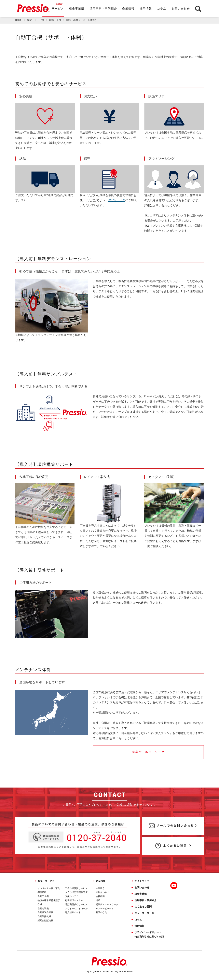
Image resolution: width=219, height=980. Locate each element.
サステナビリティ (105, 908)
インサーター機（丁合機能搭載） (49, 890)
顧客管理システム (74, 900)
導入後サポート (73, 912)
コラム (162, 9)
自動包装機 (43, 908)
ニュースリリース (144, 913)
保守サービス (117, 200)
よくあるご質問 (143, 907)
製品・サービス (53, 9)
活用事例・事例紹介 (103, 9)
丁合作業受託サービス (76, 888)
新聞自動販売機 (45, 920)
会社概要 (100, 896)
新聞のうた (101, 912)
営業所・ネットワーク (107, 904)
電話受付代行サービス (76, 904)
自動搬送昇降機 (45, 912)
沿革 (98, 900)
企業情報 (128, 9)
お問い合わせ (181, 9)
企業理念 (100, 888)
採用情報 (146, 9)
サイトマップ (142, 881)
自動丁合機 (43, 896)
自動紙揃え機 (44, 916)
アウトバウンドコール (76, 908)
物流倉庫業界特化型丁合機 (49, 902)
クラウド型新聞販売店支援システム (76, 894)
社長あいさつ (102, 892)
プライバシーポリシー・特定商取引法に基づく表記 (149, 935)
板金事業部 (77, 9)
